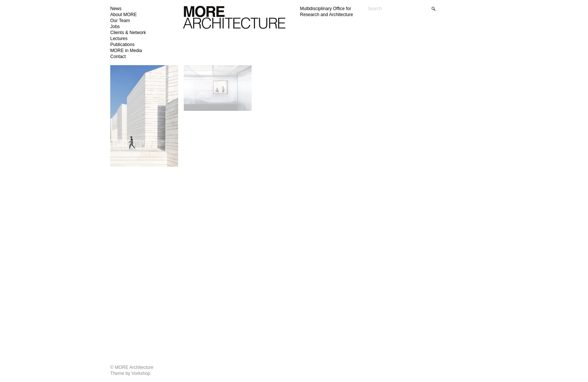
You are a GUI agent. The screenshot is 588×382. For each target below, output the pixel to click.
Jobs (115, 27)
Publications (122, 45)
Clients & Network (128, 33)
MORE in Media (126, 51)
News (116, 9)
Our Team (120, 21)
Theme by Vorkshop (130, 373)
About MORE (124, 15)
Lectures (119, 39)
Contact (118, 57)
